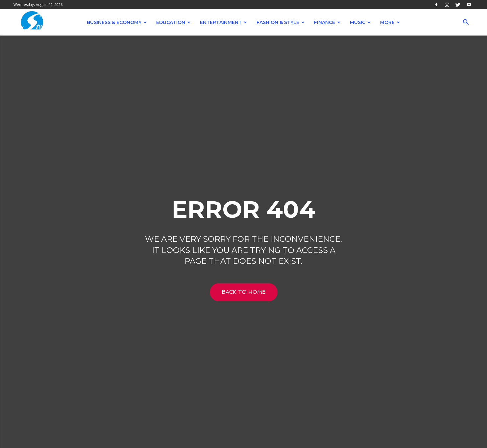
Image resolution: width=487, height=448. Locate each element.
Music (360, 22)
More (390, 22)
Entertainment (223, 22)
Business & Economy (117, 22)
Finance (327, 22)
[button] (466, 23)
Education (173, 22)
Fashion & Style (280, 22)
